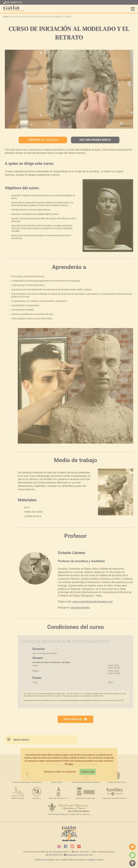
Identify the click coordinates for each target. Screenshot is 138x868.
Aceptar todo (88, 772)
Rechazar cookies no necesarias (60, 772)
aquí (71, 764)
